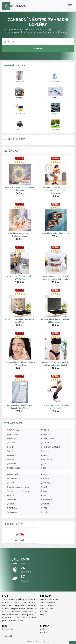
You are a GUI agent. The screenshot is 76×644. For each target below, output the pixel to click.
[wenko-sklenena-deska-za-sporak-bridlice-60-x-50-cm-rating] (56, 294)
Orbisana (45, 491)
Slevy (42, 615)
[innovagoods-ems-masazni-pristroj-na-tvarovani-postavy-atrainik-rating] (56, 337)
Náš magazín (8, 629)
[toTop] (72, 642)
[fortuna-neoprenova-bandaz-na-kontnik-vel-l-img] (56, 392)
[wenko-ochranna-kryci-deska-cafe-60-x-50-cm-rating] (20, 294)
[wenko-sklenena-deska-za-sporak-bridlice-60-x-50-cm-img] (56, 306)
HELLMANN (46, 460)
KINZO (44, 512)
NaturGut (45, 434)
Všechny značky (47, 606)
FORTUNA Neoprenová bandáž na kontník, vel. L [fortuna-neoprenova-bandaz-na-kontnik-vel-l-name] (56, 407)
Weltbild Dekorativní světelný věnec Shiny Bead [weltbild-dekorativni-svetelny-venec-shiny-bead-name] (20, 189)
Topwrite (11, 443)
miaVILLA (11, 500)
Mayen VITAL (47, 500)
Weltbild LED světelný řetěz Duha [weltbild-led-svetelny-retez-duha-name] (56, 233)
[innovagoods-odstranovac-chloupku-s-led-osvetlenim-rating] (20, 337)
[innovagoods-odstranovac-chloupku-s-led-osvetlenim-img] (20, 349)
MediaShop (12, 434)
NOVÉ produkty (13, 151)
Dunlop (44, 495)
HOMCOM (45, 479)
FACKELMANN (13, 430)
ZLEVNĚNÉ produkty (15, 139)
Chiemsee (12, 479)
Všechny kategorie (47, 603)
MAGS (44, 508)
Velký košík (7, 636)
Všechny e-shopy (47, 609)
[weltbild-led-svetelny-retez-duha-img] (56, 220)
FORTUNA (12, 508)
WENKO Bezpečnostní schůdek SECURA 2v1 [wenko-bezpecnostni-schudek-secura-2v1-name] (20, 278)
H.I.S (43, 468)
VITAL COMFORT (48, 439)
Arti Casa (11, 451)
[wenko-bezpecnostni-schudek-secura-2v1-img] (20, 263)
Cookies (43, 632)
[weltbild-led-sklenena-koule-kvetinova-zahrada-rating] (20, 208)
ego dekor (12, 439)
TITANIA (45, 430)
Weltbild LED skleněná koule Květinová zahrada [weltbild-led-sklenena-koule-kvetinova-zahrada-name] (20, 235)
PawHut (11, 447)
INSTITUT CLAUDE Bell (50, 447)
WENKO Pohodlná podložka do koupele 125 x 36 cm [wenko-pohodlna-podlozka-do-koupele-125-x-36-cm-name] (20, 407)
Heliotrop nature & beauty (18, 491)
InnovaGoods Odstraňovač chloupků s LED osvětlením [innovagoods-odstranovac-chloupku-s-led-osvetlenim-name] (20, 364)
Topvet (10, 483)
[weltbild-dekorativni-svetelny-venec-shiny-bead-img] (20, 174)
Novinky (43, 612)
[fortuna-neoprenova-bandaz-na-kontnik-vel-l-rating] (56, 380)
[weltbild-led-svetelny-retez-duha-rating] (56, 208)
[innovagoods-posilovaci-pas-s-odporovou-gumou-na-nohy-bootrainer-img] (56, 174)
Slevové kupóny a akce (49, 599)
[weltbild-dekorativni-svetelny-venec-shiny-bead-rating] (20, 162)
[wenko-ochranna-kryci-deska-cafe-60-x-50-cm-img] (20, 306)
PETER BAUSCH (14, 468)
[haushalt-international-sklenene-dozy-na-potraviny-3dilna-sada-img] (56, 263)
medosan (11, 464)
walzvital (45, 504)
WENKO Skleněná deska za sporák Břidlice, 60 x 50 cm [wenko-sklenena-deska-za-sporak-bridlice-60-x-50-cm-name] (56, 321)
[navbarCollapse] (70, 6)
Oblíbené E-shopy (14, 524)
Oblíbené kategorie (15, 66)
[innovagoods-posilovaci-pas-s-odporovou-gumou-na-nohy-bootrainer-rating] (56, 162)
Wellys (44, 455)
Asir (43, 464)
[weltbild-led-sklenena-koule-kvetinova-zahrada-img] (20, 220)
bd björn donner (48, 443)
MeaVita (11, 504)
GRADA (11, 495)
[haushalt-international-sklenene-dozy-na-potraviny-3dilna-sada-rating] (56, 251)
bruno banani (13, 474)
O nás (43, 629)
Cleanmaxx (12, 512)
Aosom (44, 474)
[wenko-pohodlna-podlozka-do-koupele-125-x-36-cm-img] (20, 392)
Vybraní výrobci (13, 423)
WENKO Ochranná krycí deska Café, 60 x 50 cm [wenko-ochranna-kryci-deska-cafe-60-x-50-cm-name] (20, 321)
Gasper (10, 460)
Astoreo (44, 451)
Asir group (12, 455)
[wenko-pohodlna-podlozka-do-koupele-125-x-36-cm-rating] (20, 380)
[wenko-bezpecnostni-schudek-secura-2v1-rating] (20, 251)
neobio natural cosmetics (18, 487)
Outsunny (45, 483)
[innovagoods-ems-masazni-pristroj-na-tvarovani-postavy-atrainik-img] (56, 349)
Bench (44, 487)
